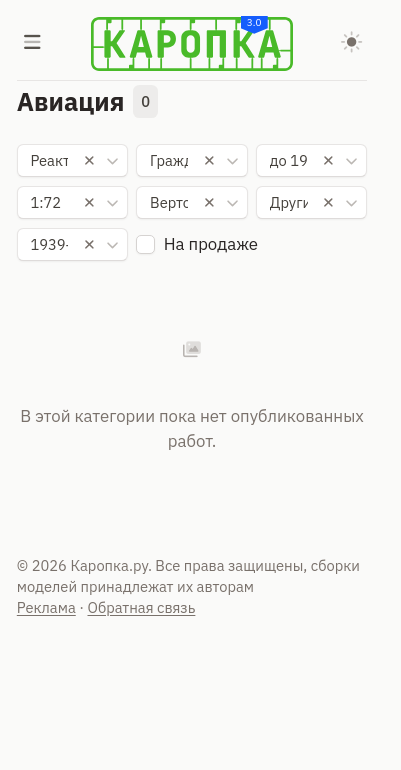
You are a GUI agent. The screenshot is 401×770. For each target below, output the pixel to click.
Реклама (46, 607)
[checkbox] (145, 244)
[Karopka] (192, 44)
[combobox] (72, 161)
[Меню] (33, 44)
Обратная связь (142, 607)
